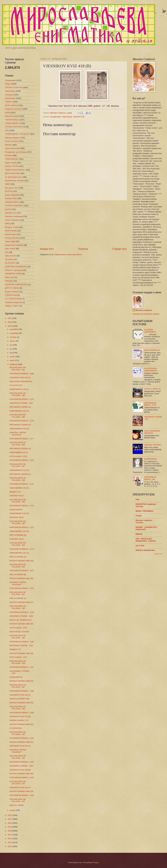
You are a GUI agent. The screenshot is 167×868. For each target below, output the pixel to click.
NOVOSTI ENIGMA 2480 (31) (21, 742)
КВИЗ (7, 224)
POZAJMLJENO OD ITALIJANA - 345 (18, 733)
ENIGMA (8, 145)
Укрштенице (67, 117)
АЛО (7, 130)
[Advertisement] (83, 224)
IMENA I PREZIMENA (145, 511)
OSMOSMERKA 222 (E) (19, 470)
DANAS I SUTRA (12, 166)
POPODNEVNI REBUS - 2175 (22, 484)
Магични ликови (12, 116)
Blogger (96, 862)
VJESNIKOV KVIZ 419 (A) (20, 746)
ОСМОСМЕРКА (16, 510)
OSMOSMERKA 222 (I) (19, 389)
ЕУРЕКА (8, 156)
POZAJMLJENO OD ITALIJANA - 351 (18, 593)
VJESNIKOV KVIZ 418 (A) (20, 788)
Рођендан (9, 281)
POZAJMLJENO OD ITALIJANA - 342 (18, 800)
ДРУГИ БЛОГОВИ (12, 173)
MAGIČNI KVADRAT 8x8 (19, 699)
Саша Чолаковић (12, 220)
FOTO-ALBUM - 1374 (18, 628)
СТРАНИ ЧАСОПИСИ (14, 127)
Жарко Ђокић (11, 163)
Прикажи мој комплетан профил (146, 314)
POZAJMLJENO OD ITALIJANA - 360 (18, 394)
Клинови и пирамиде (14, 216)
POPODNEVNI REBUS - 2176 (22, 460)
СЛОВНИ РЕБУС (12, 202)
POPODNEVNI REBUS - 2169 (22, 612)
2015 (10, 842)
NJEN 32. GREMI (16, 805)
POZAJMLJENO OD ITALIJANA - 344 (18, 757)
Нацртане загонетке (13, 109)
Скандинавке (55, 117)
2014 (10, 846)
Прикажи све (158, 554)
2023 (10, 326)
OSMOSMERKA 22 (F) (19, 452)
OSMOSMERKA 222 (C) (19, 513)
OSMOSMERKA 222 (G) (19, 429)
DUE (137, 499)
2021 (10, 819)
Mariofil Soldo (10, 234)
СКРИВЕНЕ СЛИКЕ (13, 274)
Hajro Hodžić (10, 249)
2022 (10, 815)
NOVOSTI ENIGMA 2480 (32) (21, 724)
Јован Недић (10, 241)
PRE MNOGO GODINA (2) (20, 449)
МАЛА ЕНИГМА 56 (152, 350)
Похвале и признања (14, 270)
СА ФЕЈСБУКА (16, 728)
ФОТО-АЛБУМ (11, 105)
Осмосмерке (10, 98)
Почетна (83, 249)
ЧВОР (7, 184)
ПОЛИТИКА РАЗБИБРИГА (16, 267)
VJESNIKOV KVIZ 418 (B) (20, 770)
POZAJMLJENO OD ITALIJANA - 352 (18, 566)
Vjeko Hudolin (10, 256)
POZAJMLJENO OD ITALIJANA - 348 (18, 662)
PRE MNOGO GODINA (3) (20, 425)
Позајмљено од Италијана (16, 152)
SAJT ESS (140, 546)
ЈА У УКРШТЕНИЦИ (13, 299)
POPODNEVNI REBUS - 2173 (22, 527)
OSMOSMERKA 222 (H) (19, 411)
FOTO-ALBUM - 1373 (18, 657)
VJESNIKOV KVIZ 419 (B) (20, 716)
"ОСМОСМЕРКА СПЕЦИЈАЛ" (17, 134)
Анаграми (9, 95)
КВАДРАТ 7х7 (15, 492)
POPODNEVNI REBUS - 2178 (22, 421)
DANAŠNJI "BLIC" (17, 496)
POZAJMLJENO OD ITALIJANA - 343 (18, 783)
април (13, 357)
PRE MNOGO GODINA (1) (20, 474)
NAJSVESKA (10, 263)
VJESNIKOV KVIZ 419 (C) (20, 695)
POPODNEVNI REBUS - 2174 (22, 506)
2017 (10, 835)
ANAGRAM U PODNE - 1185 (21, 645)
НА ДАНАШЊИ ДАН (13, 177)
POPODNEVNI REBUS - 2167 (22, 667)
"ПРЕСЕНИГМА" (12, 159)
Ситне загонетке (12, 141)
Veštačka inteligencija (14, 302)
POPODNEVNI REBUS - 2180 (22, 374)
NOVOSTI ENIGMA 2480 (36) (21, 624)
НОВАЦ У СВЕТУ (12, 306)
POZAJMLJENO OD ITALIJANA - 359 (18, 416)
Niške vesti (9, 277)
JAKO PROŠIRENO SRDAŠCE (152, 432)
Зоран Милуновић (12, 148)
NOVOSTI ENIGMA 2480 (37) (21, 602)
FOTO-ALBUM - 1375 (18, 456)
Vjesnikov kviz (79, 117)
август (13, 341)
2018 (10, 831)
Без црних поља (12, 188)
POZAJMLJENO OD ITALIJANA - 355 (18, 501)
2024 (10, 322)
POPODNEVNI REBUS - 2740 (150, 404)
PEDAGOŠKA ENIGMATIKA (21, 381)
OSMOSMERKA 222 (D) (19, 488)
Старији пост (119, 249)
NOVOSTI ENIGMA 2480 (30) (21, 774)
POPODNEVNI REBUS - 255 (150, 478)
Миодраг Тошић (12, 227)
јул (11, 345)
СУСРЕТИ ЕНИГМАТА (14, 206)
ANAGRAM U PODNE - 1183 (21, 766)
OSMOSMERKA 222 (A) (19, 553)
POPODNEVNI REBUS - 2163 (22, 762)
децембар (14, 329)
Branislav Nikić (11, 198)
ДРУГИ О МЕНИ (12, 288)
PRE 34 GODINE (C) (18, 557)
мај (11, 353)
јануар (13, 810)
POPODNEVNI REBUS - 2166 (22, 691)
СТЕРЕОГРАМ (11, 295)
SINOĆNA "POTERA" (153, 445)
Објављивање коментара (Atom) (68, 254)
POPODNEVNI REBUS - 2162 (22, 778)
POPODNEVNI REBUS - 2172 (22, 549)
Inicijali (139, 516)
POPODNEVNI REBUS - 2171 (22, 571)
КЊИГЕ (8, 209)
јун (11, 349)
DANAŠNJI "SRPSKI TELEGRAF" (18, 434)
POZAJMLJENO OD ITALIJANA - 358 (18, 444)
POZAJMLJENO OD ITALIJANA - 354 (18, 522)
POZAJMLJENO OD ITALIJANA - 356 (18, 479)
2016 (10, 839)
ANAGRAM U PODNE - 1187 (21, 403)
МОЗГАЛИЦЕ (10, 231)
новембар (14, 333)
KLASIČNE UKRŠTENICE (150, 331)
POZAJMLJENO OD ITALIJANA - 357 (18, 465)
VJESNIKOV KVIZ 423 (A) (20, 378)
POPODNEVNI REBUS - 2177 (22, 439)
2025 (10, 318)
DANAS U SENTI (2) (152, 389)
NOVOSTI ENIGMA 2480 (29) (21, 791)
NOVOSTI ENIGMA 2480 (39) (21, 561)
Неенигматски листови (14, 181)
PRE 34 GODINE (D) (18, 535)
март (12, 360)
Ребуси (8, 84)
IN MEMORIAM (150, 459)
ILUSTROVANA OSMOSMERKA (151, 369)
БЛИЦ (7, 113)
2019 (10, 827)
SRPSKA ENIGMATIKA (145, 550)
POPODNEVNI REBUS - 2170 (22, 588)
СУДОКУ (8, 102)
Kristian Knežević (12, 292)
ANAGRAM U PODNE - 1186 (21, 616)
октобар (13, 337)
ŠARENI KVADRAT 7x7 (19, 720)
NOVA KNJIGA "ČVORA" (19, 632)
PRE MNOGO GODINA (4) (20, 407)
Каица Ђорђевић (12, 195)
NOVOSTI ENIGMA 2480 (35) (21, 653)
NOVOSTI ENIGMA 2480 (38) (21, 578)
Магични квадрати (13, 138)
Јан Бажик (9, 259)
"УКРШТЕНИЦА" (12, 120)
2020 (10, 823)
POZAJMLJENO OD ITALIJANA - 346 (18, 708)
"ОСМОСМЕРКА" (12, 123)
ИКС (7, 252)
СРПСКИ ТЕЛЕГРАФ (14, 88)
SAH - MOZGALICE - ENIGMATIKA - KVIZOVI (146, 540)
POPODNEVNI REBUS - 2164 (22, 738)
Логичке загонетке (12, 238)
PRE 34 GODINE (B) (18, 575)
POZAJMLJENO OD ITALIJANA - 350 (18, 607)
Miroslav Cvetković (144, 310)
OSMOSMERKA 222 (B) (19, 531)
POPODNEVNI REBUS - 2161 (22, 795)
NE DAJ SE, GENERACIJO (20, 620)
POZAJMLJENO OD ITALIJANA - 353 (18, 544)
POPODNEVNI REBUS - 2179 (22, 399)
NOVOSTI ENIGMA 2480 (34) (21, 681)
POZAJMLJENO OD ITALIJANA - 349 (18, 637)
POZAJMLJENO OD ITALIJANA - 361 (18, 369)
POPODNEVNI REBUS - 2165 (22, 713)
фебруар (14, 364)
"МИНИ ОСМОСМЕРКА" (15, 170)
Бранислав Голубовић (14, 245)
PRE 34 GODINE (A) (18, 598)
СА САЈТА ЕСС (16, 385)
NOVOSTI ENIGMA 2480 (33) (21, 703)
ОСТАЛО (9, 191)
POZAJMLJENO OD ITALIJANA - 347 (18, 686)
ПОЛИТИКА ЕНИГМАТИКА (16, 284)
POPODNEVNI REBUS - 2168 (22, 642)
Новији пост (47, 249)
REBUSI (139, 534)
